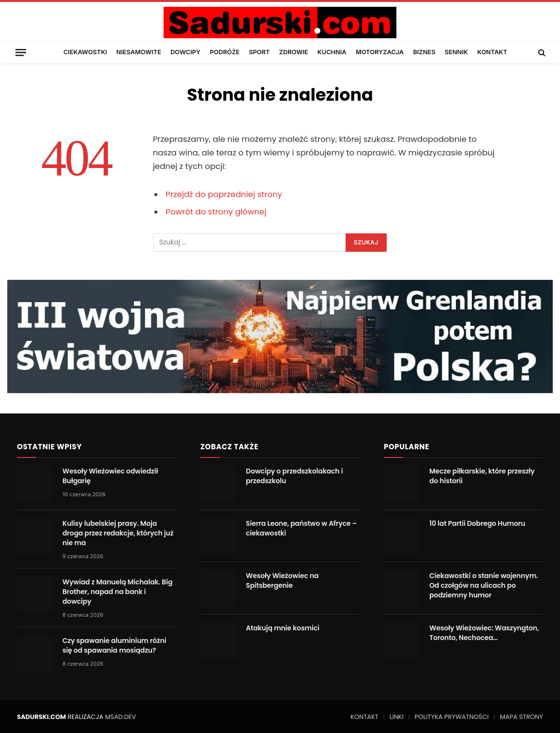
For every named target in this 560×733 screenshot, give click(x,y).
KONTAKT (492, 52)
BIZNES (424, 52)
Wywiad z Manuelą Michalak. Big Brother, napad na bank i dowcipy (117, 592)
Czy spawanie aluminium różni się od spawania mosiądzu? (114, 645)
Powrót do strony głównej (216, 212)
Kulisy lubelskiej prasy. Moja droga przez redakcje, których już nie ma (118, 533)
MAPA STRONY (522, 717)
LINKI (397, 717)
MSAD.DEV (121, 717)
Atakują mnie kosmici (283, 628)
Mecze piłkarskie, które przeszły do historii (482, 476)
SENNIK (456, 52)
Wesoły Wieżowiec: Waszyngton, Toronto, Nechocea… (484, 633)
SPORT (259, 52)
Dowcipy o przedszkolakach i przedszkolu (294, 476)
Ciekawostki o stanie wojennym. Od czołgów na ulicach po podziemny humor (484, 585)
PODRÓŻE (225, 52)
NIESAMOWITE (139, 52)
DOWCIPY (185, 52)
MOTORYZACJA (380, 52)
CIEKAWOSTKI (85, 52)
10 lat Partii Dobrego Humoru (477, 523)
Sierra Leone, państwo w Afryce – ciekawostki (301, 528)
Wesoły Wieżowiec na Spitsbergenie (282, 580)
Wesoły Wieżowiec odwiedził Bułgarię (110, 476)
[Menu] (21, 52)
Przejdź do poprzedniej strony (224, 194)
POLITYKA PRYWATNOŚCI (452, 717)
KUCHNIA (332, 52)
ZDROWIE (294, 52)
